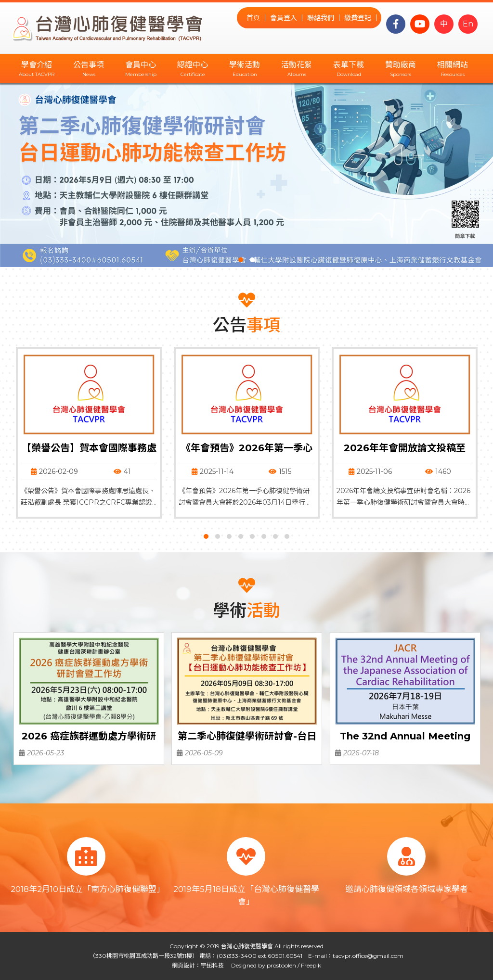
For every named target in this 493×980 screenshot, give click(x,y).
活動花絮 (297, 65)
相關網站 (453, 65)
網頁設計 (183, 965)
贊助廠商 (401, 65)
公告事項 (89, 65)
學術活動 (245, 65)
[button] (241, 260)
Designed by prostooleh (261, 965)
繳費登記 (358, 18)
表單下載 (349, 65)
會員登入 (284, 18)
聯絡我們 (321, 18)
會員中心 (141, 65)
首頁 (253, 18)
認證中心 (193, 65)
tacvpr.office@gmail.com (368, 956)
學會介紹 (37, 65)
